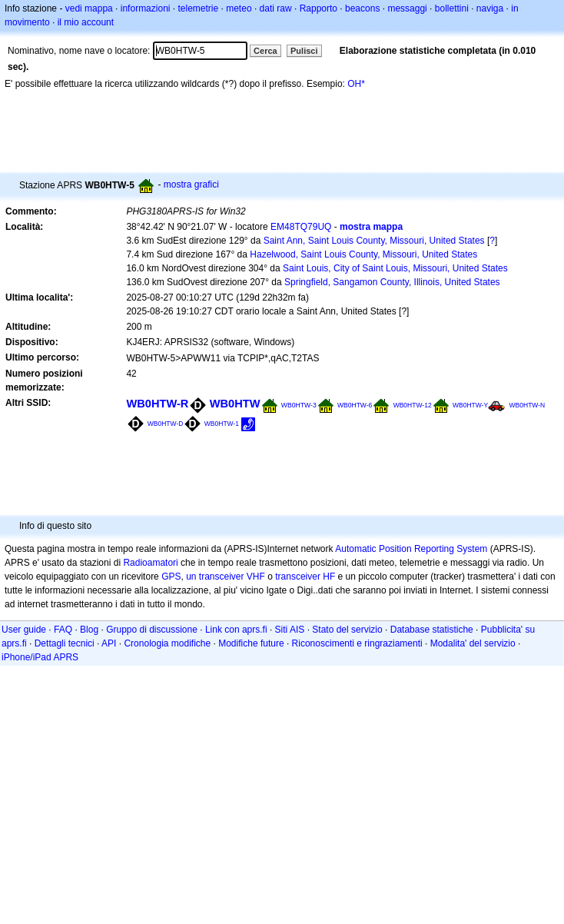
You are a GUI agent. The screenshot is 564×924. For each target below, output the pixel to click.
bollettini (452, 8)
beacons (362, 8)
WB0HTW (235, 404)
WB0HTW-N (528, 405)
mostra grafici (191, 184)
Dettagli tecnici (65, 643)
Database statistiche (432, 630)
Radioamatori (150, 563)
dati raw (276, 8)
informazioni (146, 8)
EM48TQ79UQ (301, 227)
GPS (171, 577)
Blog (89, 630)
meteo (239, 8)
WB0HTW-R (157, 404)
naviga (490, 8)
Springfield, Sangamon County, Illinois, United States (392, 282)
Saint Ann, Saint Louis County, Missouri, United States (374, 241)
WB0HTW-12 (413, 405)
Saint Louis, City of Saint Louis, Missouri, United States (395, 268)
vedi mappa (89, 8)
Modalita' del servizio (473, 643)
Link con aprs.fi (236, 630)
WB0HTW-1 (222, 424)
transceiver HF (305, 577)
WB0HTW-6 (355, 405)
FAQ (63, 630)
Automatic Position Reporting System (411, 549)
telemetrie (199, 8)
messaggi (407, 8)
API (109, 643)
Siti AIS (290, 630)
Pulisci (304, 51)
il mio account (86, 22)
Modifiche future (251, 643)
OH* (356, 84)
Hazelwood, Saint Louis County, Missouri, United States (363, 254)
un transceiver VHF (226, 577)
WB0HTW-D (166, 424)
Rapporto (318, 8)
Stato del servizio (347, 630)
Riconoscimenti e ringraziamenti (357, 643)
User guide (24, 630)
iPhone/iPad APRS (40, 657)
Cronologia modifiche (167, 643)
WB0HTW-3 (299, 405)
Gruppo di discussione (152, 630)
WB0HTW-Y (470, 405)
